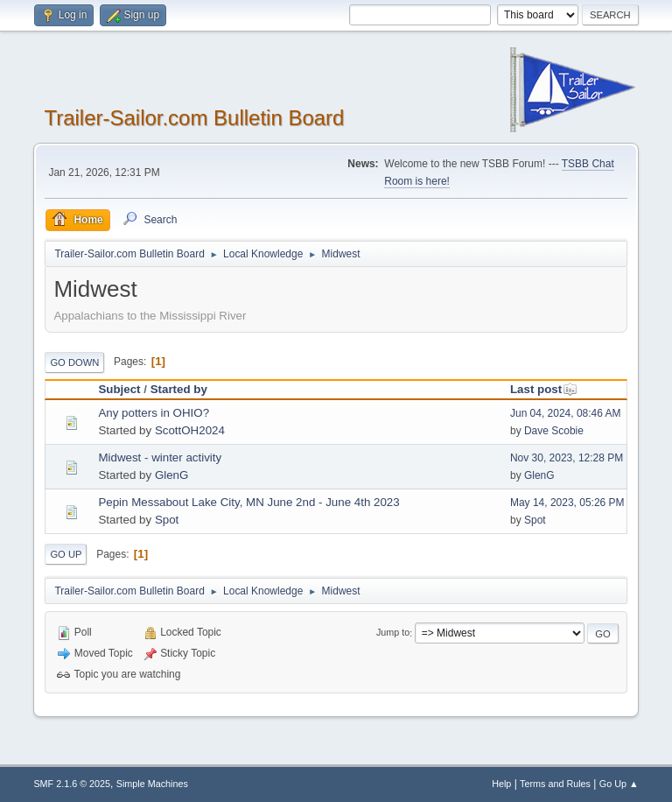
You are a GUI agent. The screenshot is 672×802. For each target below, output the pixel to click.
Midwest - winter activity (160, 457)
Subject (119, 389)
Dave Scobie (554, 431)
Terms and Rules (555, 784)
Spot (167, 520)
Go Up (66, 554)
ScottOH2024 (190, 430)
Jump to (393, 633)
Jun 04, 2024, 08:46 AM (566, 413)
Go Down (74, 362)
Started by (179, 389)
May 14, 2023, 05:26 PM (567, 503)
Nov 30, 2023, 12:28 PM (567, 458)
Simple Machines (152, 784)
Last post (544, 389)
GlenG (172, 475)
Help (501, 784)
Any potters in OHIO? (154, 413)
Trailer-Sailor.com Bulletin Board (194, 118)
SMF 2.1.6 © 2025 (72, 784)
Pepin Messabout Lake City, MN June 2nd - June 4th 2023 (248, 502)
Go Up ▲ (619, 784)
